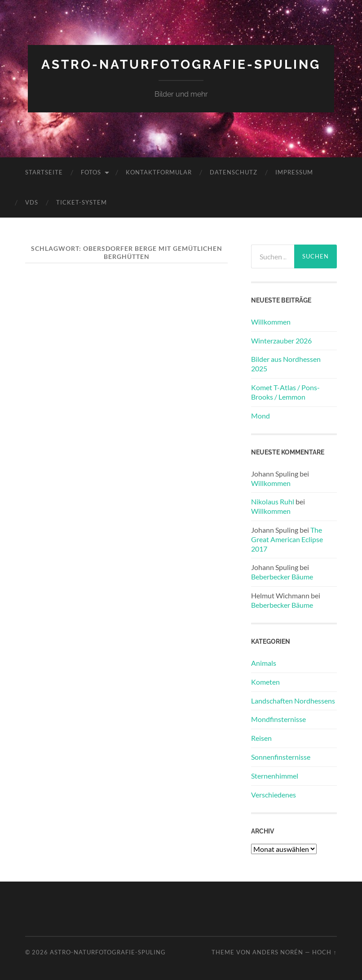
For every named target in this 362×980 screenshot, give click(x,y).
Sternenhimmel (275, 776)
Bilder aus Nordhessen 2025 (286, 364)
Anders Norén (278, 952)
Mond (260, 416)
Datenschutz (234, 172)
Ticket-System (82, 202)
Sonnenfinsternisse (281, 757)
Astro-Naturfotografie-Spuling (181, 65)
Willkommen (271, 322)
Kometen (265, 682)
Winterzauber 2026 (281, 341)
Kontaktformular (159, 172)
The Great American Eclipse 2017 (287, 539)
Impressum (294, 172)
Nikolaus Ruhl (273, 501)
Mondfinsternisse (278, 719)
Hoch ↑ (324, 952)
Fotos (91, 172)
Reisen (261, 738)
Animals (264, 663)
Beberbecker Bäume (282, 577)
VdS (32, 202)
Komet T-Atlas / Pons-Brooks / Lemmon (285, 392)
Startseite (44, 172)
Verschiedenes (274, 795)
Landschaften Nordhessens (293, 701)
